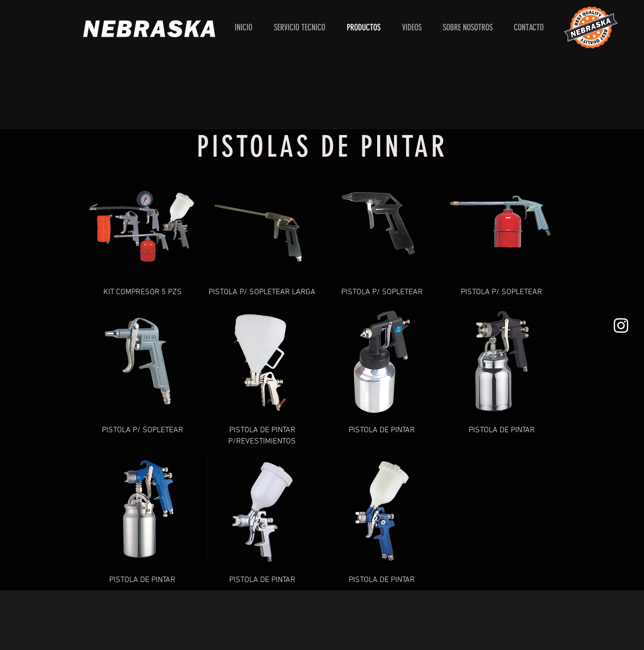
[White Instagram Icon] (621, 325)
